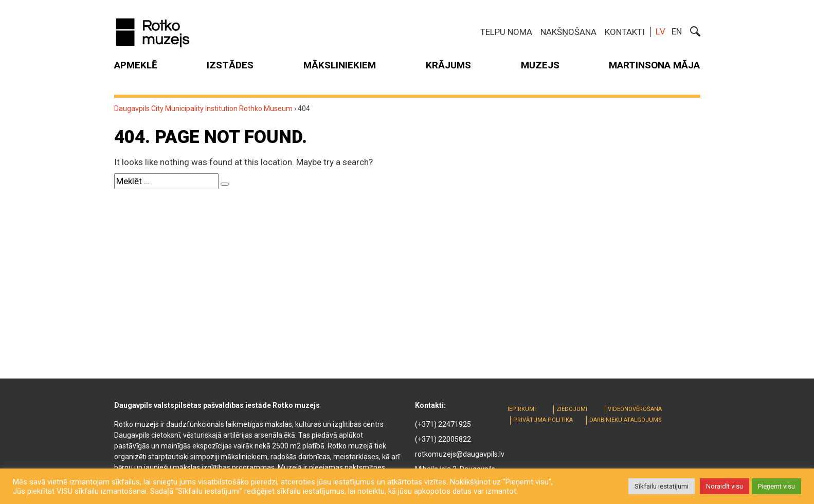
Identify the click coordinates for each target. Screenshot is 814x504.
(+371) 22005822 (443, 439)
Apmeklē (136, 65)
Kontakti (625, 32)
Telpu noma (506, 32)
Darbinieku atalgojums (626, 420)
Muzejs (540, 65)
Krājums (448, 65)
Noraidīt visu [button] (725, 486)
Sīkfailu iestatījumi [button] (662, 486)
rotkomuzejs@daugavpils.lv (460, 454)
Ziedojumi (572, 409)
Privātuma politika (543, 420)
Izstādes (230, 65)
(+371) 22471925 (443, 424)
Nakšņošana (568, 32)
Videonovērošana (635, 409)
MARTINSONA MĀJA (654, 65)
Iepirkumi (522, 409)
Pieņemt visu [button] (776, 486)
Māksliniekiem (340, 65)
